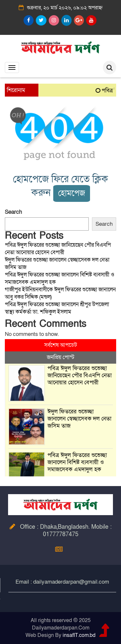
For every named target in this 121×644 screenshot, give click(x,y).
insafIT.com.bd (79, 635)
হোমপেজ (72, 193)
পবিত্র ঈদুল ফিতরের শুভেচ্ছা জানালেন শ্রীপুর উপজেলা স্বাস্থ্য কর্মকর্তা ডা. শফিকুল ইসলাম (57, 308)
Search (13, 212)
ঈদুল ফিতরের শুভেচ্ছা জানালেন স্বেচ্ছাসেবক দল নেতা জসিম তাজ (79, 419)
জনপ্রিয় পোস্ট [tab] (60, 357)
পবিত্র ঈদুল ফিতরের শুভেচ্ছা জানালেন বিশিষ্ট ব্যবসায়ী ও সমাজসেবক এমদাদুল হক (77, 462)
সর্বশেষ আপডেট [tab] (60, 345)
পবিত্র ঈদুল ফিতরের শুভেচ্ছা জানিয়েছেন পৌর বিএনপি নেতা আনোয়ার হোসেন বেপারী (58, 249)
